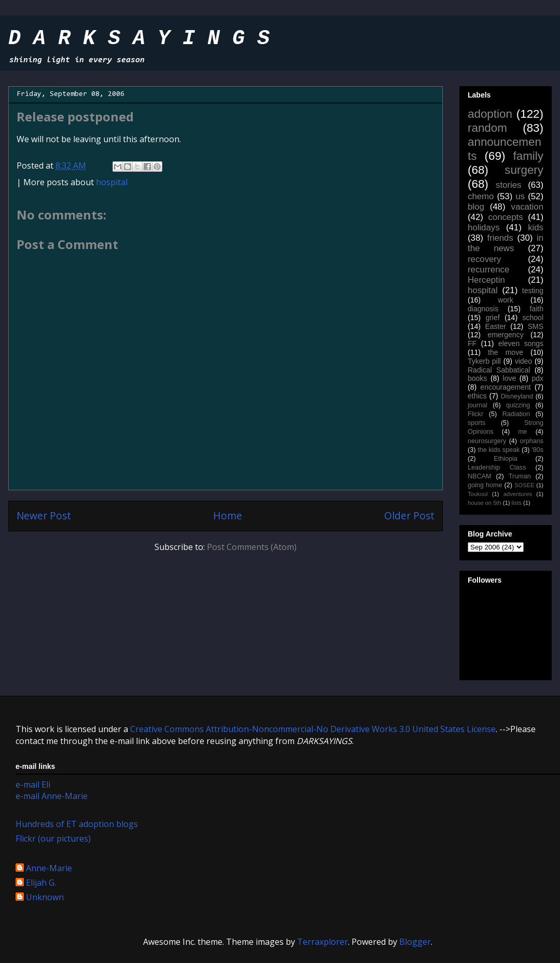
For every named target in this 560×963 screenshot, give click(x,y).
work (506, 300)
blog (476, 207)
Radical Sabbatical (499, 370)
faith (537, 309)
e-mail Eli (33, 785)
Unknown (45, 898)
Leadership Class (497, 467)
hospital (112, 182)
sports (477, 423)
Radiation (516, 414)
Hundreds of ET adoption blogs (77, 824)
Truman (520, 476)
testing (533, 291)
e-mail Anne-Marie (52, 796)
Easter (495, 326)
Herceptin (486, 280)
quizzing (518, 405)
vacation (527, 207)
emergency (505, 335)
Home (228, 515)
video (523, 361)
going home (485, 485)
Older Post (409, 515)
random (487, 128)
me (523, 432)
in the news (506, 243)
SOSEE (524, 485)
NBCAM (479, 476)
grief (492, 318)
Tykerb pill (484, 361)
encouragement (505, 387)
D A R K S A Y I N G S (139, 39)
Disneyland (517, 396)
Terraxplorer (323, 942)
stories (508, 185)
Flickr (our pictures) (53, 838)
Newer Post (44, 515)
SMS (536, 326)
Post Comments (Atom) (252, 547)
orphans (532, 441)
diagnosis (483, 309)
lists (517, 503)
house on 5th (485, 503)
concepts (505, 217)
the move (506, 352)
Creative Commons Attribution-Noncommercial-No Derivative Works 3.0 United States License (313, 729)
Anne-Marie (49, 869)
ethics (477, 396)
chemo (481, 196)
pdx (537, 378)
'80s (537, 450)
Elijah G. (41, 883)
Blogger (415, 942)
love (510, 378)
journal (478, 405)
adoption (490, 114)
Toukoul (478, 494)
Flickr (475, 414)
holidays (484, 228)
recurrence (488, 270)
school (533, 318)
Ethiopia (506, 459)
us (520, 196)
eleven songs (521, 343)
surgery (524, 170)
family (528, 156)
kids (536, 228)
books (477, 378)
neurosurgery (487, 441)
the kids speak (499, 450)
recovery (484, 259)
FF (472, 343)
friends (500, 238)
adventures (518, 494)
